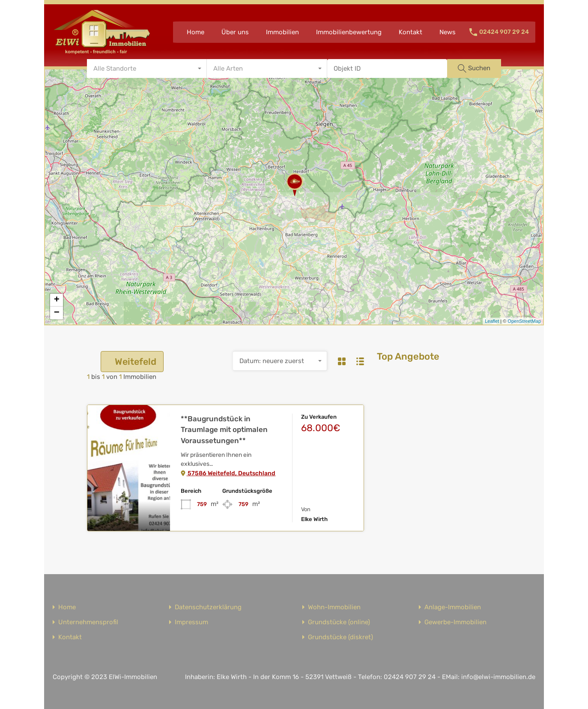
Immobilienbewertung (349, 32)
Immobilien (282, 32)
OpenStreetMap (524, 321)
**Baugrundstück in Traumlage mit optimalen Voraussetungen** (224, 430)
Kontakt (410, 32)
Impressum (191, 622)
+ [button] (57, 300)
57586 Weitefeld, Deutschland (228, 473)
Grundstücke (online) (339, 622)
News (448, 32)
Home (196, 32)
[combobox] (147, 69)
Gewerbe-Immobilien (455, 622)
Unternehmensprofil (88, 622)
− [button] (57, 313)
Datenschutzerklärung (208, 607)
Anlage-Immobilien (453, 607)
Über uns (235, 32)
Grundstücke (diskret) (340, 637)
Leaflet (492, 321)
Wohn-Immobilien (334, 607)
